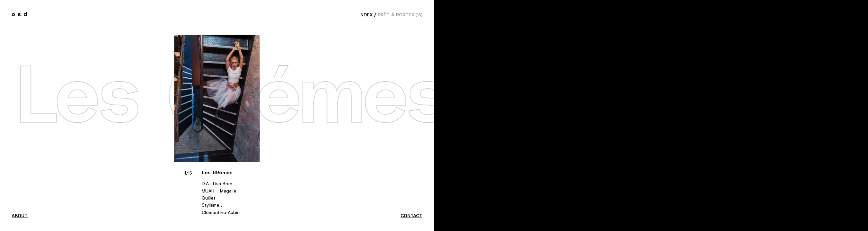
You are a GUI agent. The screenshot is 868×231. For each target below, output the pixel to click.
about (20, 216)
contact (411, 216)
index (366, 15)
